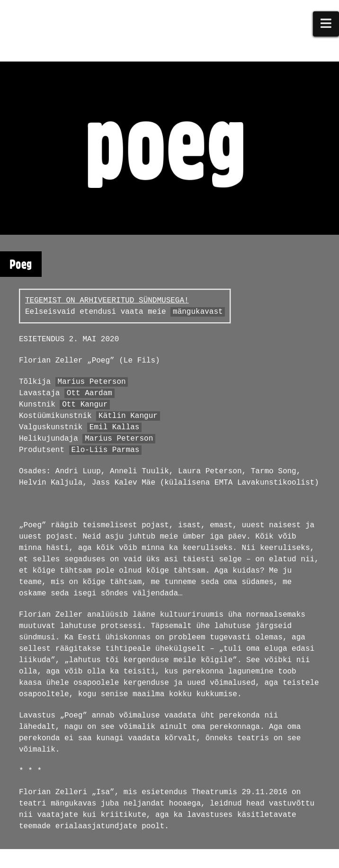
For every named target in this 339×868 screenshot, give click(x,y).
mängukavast (198, 312)
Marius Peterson (92, 382)
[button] (326, 24)
